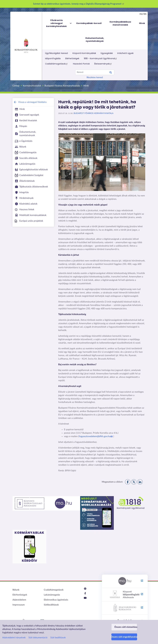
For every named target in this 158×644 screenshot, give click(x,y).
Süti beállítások (58, 638)
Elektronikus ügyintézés (56, 600)
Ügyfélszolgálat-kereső (57, 53)
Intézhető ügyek (125, 53)
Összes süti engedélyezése (124, 637)
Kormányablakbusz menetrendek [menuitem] (120, 23)
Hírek (86, 86)
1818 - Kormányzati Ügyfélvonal (101, 58)
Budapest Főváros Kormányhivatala (62, 86)
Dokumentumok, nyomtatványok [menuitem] (95, 40)
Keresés (111, 73)
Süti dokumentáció (38, 638)
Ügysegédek (107, 53)
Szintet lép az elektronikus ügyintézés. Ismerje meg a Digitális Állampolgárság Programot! (79, 4)
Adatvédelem (19, 600)
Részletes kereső (95, 77)
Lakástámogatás (52, 595)
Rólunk (16, 590)
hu (141, 14)
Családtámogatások (57, 64)
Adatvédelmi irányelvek (14, 638)
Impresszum (19, 605)
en (145, 14)
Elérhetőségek (72, 58)
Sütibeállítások (51, 605)
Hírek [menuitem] (142, 23)
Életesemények (103, 64)
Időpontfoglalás (53, 58)
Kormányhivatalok (26, 45)
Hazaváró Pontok (81, 64)
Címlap (16, 86)
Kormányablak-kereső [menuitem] (89, 23)
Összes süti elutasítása (126, 627)
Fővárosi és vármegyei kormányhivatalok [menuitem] (59, 23)
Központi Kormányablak (84, 53)
